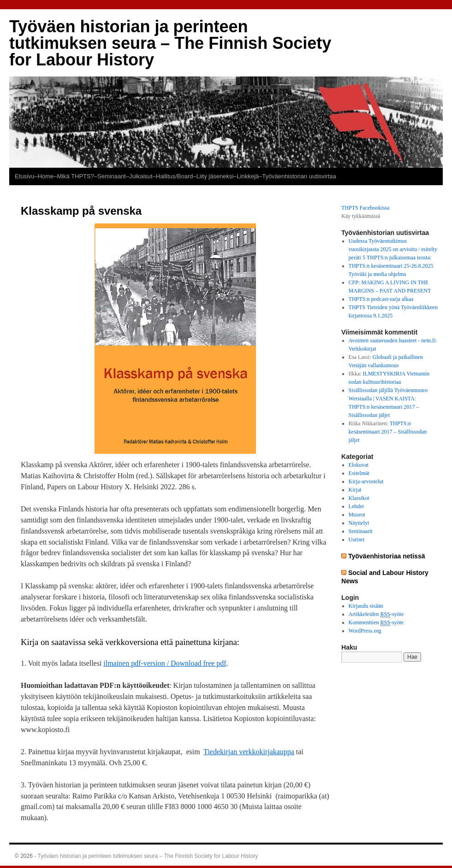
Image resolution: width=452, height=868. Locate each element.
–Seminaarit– (112, 176)
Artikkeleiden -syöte (376, 614)
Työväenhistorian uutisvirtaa (299, 176)
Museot (357, 515)
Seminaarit (361, 531)
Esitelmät (359, 473)
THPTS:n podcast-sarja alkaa (381, 299)
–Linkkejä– (248, 176)
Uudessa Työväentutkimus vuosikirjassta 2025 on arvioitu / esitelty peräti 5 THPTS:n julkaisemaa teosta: (393, 249)
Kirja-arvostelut (366, 481)
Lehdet (356, 506)
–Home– (45, 176)
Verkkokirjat (363, 349)
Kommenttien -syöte (376, 623)
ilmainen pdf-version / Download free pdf (165, 663)
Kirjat (355, 490)
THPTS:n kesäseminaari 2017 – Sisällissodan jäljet (388, 432)
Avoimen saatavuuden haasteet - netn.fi (392, 340)
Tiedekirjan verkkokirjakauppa (249, 752)
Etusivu (24, 176)
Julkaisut (141, 176)
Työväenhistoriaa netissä (387, 556)
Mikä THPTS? (75, 176)
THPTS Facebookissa (365, 208)
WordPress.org (365, 631)
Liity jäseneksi (215, 176)
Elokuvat (359, 465)
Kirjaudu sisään (366, 606)
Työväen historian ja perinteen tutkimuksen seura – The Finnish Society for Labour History (170, 43)
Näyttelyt (359, 523)
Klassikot (359, 498)
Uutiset (357, 540)
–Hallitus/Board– (175, 176)
